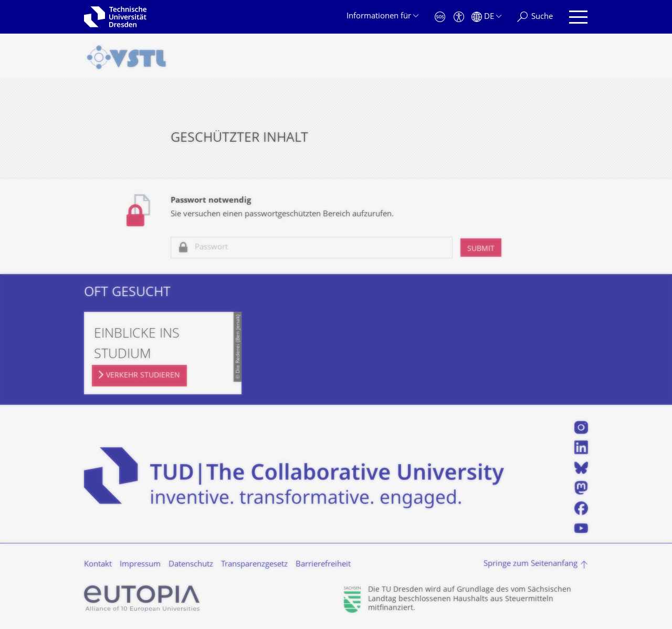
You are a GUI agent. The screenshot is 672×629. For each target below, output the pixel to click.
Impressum (140, 565)
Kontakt (98, 565)
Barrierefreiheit (323, 565)
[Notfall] (440, 17)
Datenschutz (191, 565)
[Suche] (535, 17)
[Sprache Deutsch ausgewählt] (486, 17)
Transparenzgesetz (254, 565)
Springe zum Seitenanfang (531, 564)
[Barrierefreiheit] (459, 17)
